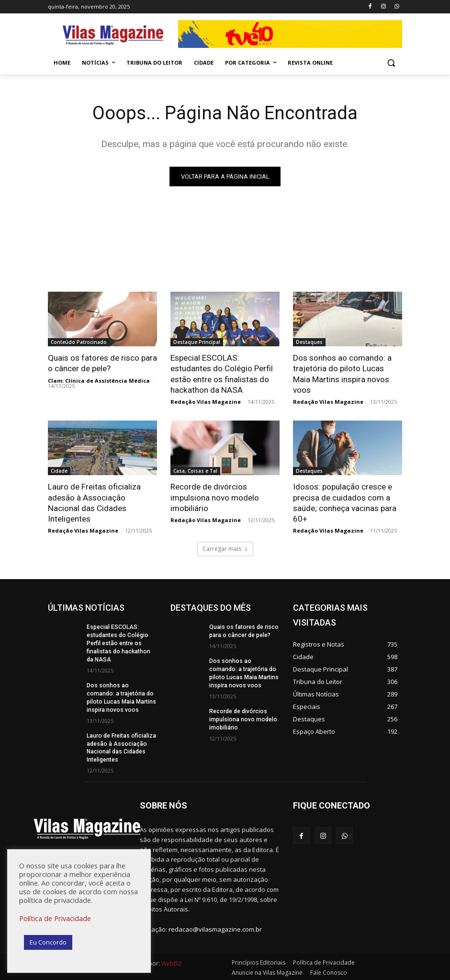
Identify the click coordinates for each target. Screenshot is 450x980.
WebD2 (171, 962)
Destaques (309, 342)
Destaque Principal (197, 342)
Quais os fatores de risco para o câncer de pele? (102, 363)
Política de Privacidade (55, 918)
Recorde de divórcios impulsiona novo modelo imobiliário (215, 497)
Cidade (59, 471)
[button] (391, 63)
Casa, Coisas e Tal (195, 471)
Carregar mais (225, 548)
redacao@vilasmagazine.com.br (215, 928)
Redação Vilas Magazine (206, 402)
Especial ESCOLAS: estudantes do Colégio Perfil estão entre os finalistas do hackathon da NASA (222, 374)
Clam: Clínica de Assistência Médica (99, 380)
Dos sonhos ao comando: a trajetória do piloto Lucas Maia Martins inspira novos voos (342, 374)
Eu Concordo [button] (48, 942)
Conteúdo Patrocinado (79, 342)
